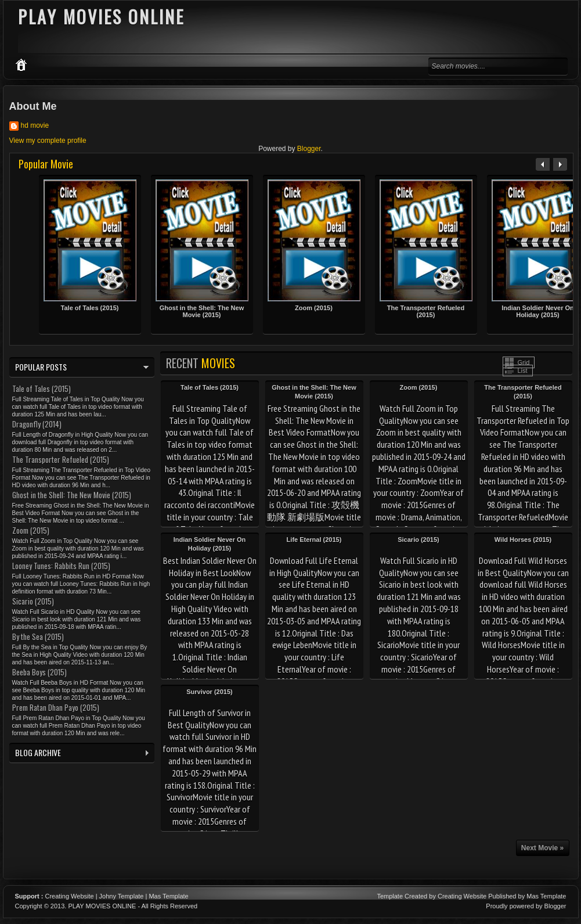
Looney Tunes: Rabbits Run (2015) (61, 566)
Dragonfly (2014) (37, 424)
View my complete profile (48, 141)
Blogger (309, 149)
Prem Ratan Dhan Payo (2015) (56, 707)
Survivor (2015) (209, 692)
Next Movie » (542, 848)
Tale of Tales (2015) (90, 308)
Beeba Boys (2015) (39, 672)
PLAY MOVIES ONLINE (102, 906)
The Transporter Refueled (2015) (426, 311)
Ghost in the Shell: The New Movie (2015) (202, 311)
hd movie (35, 125)
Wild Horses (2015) (523, 540)
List (523, 371)
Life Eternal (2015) (314, 540)
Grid (524, 362)
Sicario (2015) (418, 540)
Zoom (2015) (314, 308)
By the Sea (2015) (38, 637)
